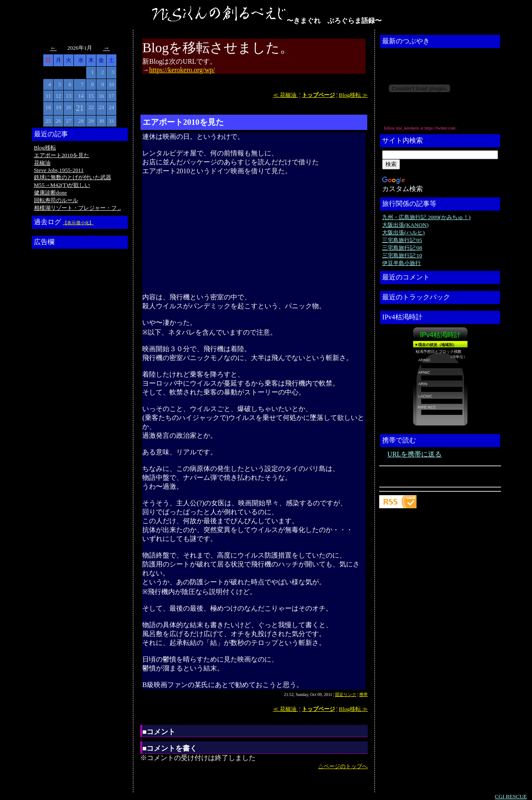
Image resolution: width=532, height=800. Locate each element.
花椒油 (42, 163)
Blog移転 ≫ (353, 95)
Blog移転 (45, 148)
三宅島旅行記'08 (402, 248)
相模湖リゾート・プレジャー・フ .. (77, 208)
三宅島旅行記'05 (402, 240)
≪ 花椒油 (286, 95)
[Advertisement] (68, 379)
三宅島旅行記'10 (402, 255)
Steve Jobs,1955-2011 (59, 170)
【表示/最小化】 (78, 223)
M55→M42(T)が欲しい (62, 185)
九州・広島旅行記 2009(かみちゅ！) (426, 217)
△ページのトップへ (343, 766)
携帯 (363, 694)
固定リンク (346, 694)
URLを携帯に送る (414, 454)
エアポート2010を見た (62, 155)
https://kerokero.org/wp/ (182, 70)
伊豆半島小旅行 (401, 263)
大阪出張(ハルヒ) (403, 232)
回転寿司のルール (56, 200)
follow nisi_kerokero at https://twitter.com (420, 128)
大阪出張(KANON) (405, 225)
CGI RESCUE (511, 796)
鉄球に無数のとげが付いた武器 (73, 177)
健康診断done (51, 193)
